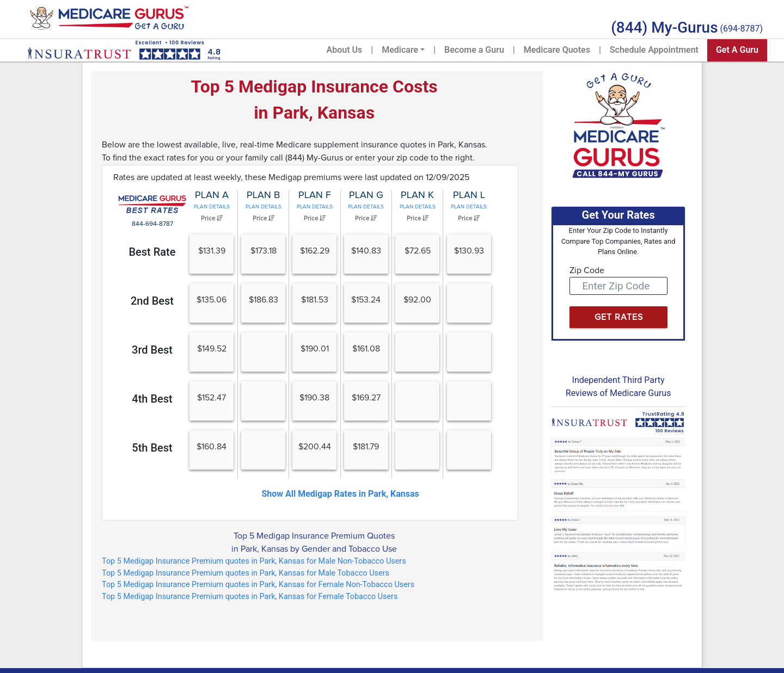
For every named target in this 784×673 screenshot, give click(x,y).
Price (212, 218)
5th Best (152, 448)
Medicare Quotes (557, 50)
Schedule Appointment (654, 50)
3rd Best (152, 350)
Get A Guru (737, 50)
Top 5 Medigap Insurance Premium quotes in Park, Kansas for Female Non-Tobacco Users (258, 585)
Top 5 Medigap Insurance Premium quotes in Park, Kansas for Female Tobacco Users (250, 597)
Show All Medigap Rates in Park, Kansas (340, 494)
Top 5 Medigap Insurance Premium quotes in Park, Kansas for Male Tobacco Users (246, 573)
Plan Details (212, 207)
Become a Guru (474, 50)
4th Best (152, 399)
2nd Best (152, 301)
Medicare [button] (400, 50)
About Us (345, 50)
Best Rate (152, 252)
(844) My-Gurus (664, 27)
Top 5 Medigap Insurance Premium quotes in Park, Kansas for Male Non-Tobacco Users (254, 561)
